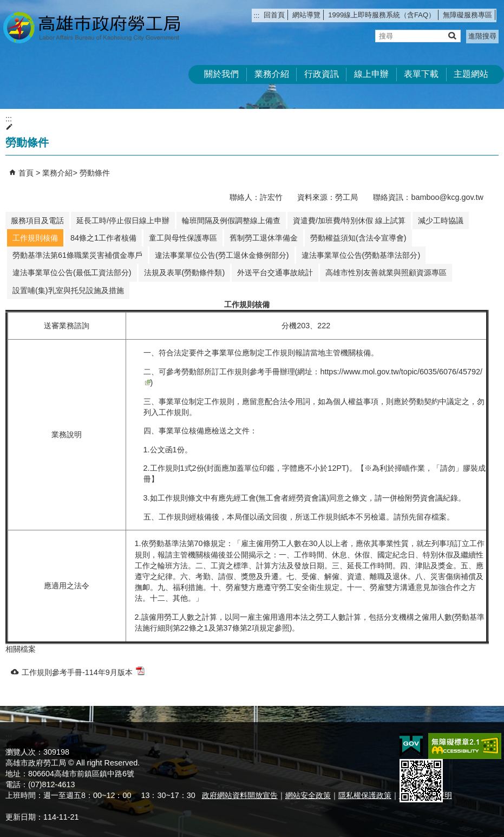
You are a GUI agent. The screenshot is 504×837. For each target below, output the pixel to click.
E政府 (411, 745)
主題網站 (471, 74)
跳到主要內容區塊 (6, 6)
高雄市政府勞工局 (91, 27)
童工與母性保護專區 (183, 238)
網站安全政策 (308, 795)
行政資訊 (322, 74)
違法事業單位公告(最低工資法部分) (72, 272)
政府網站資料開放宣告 (240, 795)
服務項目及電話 (37, 220)
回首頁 (274, 15)
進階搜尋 (482, 36)
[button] (452, 35)
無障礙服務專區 (467, 15)
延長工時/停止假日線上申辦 (123, 220)
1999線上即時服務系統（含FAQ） (382, 15)
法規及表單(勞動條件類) (185, 272)
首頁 (26, 173)
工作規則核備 (35, 238)
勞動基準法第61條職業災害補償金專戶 (77, 255)
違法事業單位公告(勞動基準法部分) (361, 255)
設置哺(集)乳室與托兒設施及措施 (68, 290)
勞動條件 (95, 173)
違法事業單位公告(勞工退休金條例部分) (222, 255)
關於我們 (221, 74)
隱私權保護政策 (365, 795)
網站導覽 (306, 15)
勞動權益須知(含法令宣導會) (358, 238)
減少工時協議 (441, 220)
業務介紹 (272, 74)
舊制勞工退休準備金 (264, 238)
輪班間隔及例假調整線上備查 (231, 220)
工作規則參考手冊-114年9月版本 (83, 671)
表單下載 (421, 74)
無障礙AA (465, 746)
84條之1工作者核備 (103, 238)
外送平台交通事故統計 (275, 272)
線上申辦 (371, 74)
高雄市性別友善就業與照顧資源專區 (386, 272)
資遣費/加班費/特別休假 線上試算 (349, 220)
